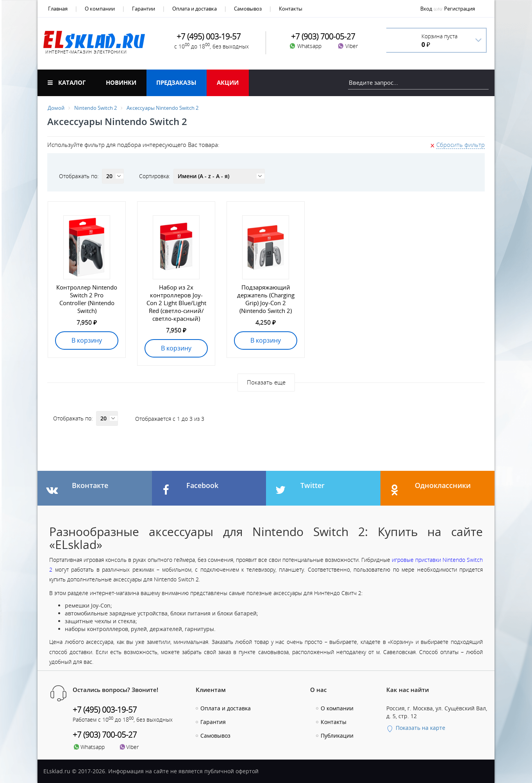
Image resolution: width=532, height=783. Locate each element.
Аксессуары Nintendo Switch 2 (162, 108)
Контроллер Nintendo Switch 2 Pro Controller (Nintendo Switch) (87, 299)
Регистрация (460, 9)
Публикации (337, 736)
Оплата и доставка (195, 9)
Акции (228, 82)
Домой (56, 108)
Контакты (291, 9)
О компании (100, 9)
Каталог (67, 82)
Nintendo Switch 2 (96, 108)
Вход (426, 9)
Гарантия (213, 722)
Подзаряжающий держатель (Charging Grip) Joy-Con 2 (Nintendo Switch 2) (266, 299)
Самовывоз (248, 9)
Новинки (121, 82)
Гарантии (144, 9)
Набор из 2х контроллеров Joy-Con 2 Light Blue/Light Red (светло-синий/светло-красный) (176, 303)
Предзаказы (176, 82)
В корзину (87, 340)
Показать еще (266, 382)
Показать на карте (416, 728)
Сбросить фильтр (461, 145)
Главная (58, 9)
